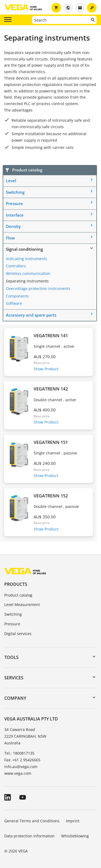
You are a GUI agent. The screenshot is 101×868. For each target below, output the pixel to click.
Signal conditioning (24, 249)
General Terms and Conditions (32, 821)
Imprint (73, 821)
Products (16, 584)
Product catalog (18, 595)
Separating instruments (27, 281)
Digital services (18, 634)
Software (14, 303)
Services (14, 678)
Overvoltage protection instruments (38, 288)
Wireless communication (28, 273)
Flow (10, 238)
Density (13, 226)
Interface (15, 215)
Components (17, 296)
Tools (11, 657)
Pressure (14, 203)
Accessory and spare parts (31, 315)
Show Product (46, 369)
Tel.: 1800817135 (19, 753)
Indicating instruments (27, 259)
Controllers (16, 266)
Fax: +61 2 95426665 (22, 760)
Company (15, 698)
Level (11, 181)
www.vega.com (18, 773)
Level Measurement (22, 605)
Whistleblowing (75, 836)
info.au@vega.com (21, 767)
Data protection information (29, 836)
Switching (15, 192)
